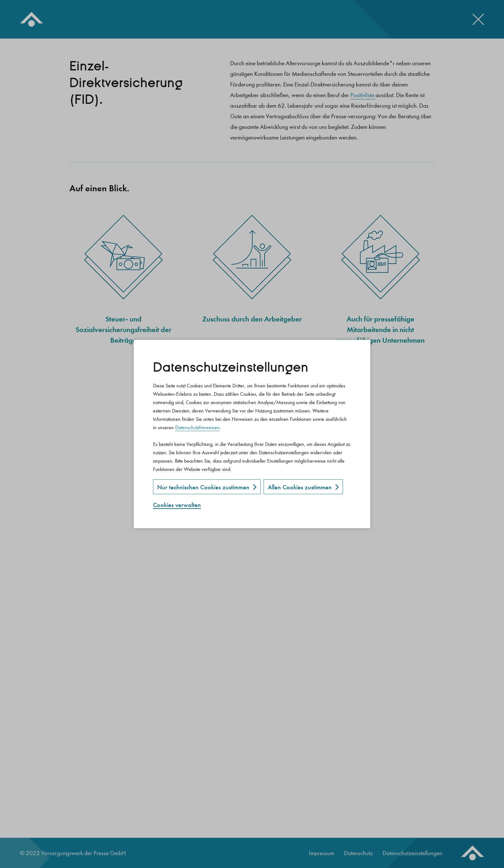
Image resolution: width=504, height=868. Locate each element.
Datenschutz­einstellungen (231, 367)
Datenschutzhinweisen (197, 427)
